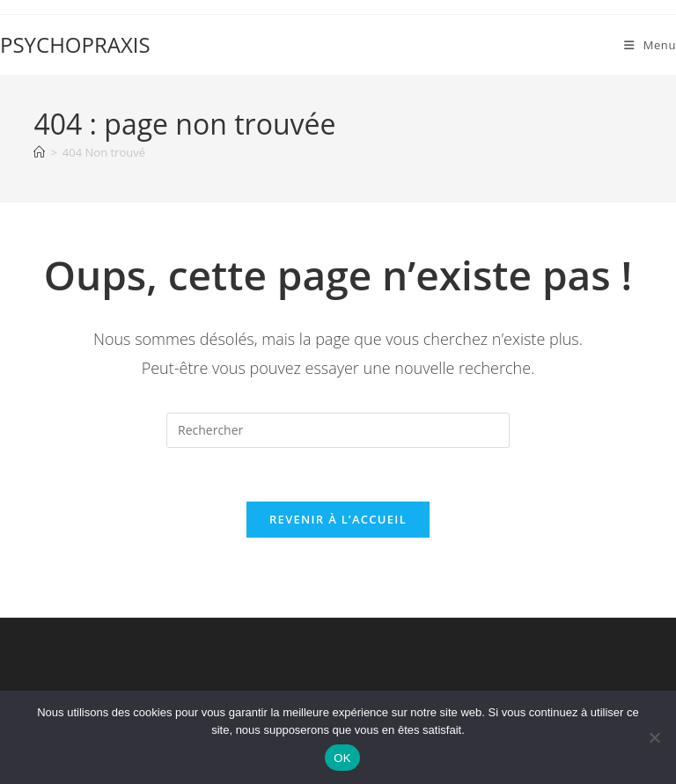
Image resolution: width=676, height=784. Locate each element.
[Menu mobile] (650, 45)
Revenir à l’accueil (338, 519)
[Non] (654, 737)
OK (342, 758)
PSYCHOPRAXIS (75, 44)
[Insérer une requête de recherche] (338, 430)
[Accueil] (39, 152)
